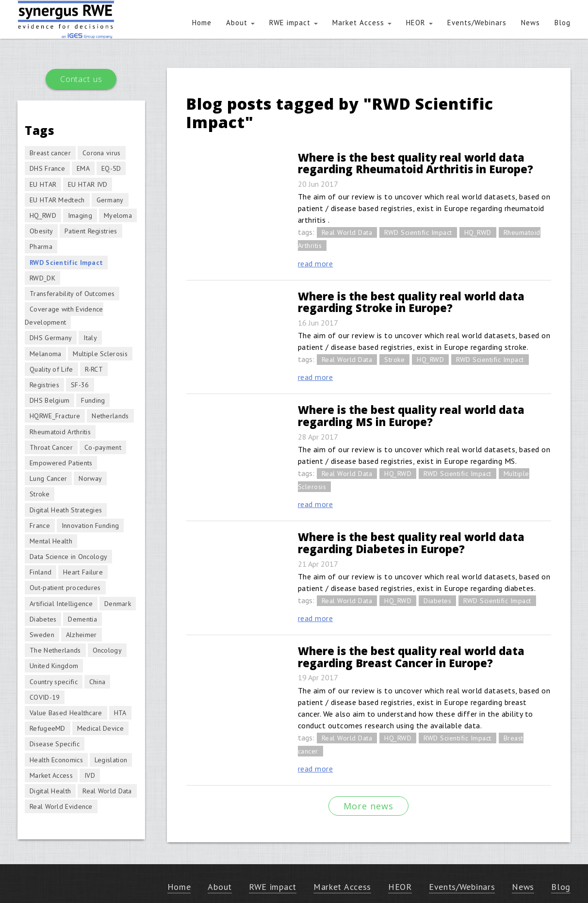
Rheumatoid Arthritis (60, 432)
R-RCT (94, 369)
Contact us (81, 79)
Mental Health (51, 541)
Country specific (54, 682)
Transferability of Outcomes (72, 294)
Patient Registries (91, 231)
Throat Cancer (51, 447)
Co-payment (103, 447)
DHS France (47, 168)
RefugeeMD (48, 728)
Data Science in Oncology (68, 557)
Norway (90, 478)
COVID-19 (45, 697)
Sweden (42, 635)
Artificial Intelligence (61, 604)
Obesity (41, 231)
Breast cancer (50, 153)
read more (316, 263)
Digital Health (50, 791)
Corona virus (102, 153)
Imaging (80, 215)
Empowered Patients (61, 463)
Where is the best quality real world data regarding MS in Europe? (411, 416)
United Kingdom (54, 666)
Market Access (362, 23)
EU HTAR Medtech (57, 200)
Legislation (111, 760)
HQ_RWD (478, 232)
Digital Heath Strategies (66, 510)
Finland (41, 572)
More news (368, 806)
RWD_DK (42, 278)
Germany (110, 200)
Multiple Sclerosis (100, 354)
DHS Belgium (49, 400)
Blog (563, 23)
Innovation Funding (90, 525)
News (531, 23)
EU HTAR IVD (88, 184)
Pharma (41, 246)
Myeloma (118, 215)
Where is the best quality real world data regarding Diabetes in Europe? (411, 543)
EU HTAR (43, 184)
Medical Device (100, 728)
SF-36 (80, 385)
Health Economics (56, 760)
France (40, 525)
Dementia (82, 619)
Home (202, 23)
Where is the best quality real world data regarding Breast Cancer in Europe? (411, 657)
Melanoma (45, 354)
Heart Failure (83, 572)
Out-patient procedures (65, 588)
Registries (44, 385)
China (98, 682)
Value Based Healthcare (66, 713)
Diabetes (437, 601)
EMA (83, 168)
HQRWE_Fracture (55, 416)
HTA (120, 713)
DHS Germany (51, 338)
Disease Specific (55, 744)
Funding (93, 400)
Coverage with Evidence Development (64, 316)
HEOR (419, 23)
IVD (90, 775)
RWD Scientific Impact (418, 232)
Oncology (107, 650)
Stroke (394, 360)
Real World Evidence (61, 806)
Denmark (118, 604)
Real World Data (347, 232)
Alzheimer (82, 635)
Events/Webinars (477, 23)
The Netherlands (55, 650)
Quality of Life (51, 369)
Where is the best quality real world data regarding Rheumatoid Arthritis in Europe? (416, 163)
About (240, 23)
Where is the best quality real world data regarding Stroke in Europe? (411, 302)
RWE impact (294, 23)
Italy (90, 338)
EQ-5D (111, 168)
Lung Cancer (48, 478)
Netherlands (110, 416)
